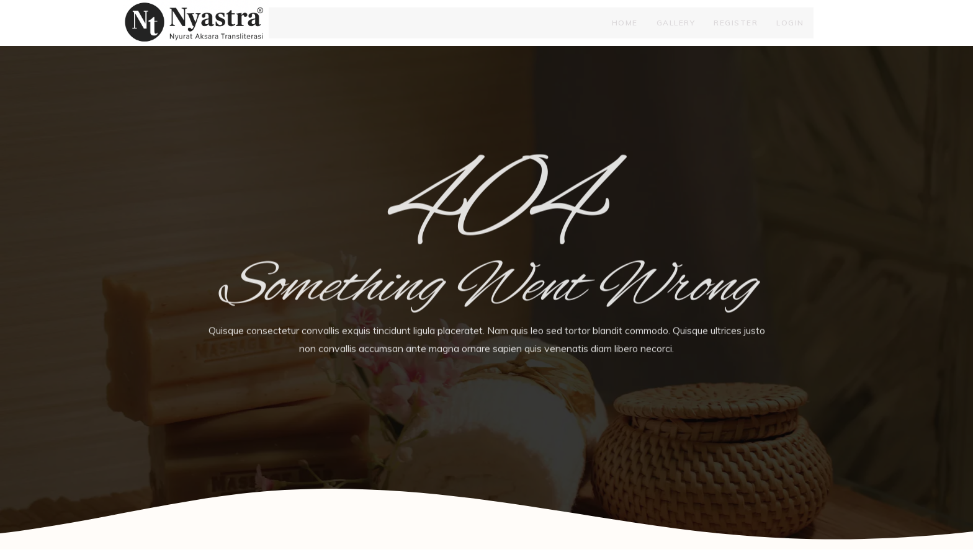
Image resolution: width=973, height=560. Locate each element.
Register (736, 28)
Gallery (676, 28)
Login (790, 28)
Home (625, 28)
